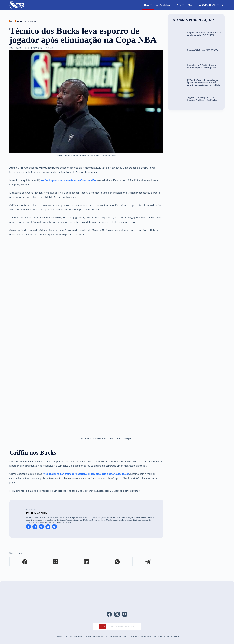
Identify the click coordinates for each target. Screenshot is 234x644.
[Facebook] (25, 562)
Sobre (80, 636)
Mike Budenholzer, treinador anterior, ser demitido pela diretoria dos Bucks (86, 474)
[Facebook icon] (28, 527)
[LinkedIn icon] (35, 527)
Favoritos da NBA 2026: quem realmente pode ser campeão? (202, 67)
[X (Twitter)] (56, 562)
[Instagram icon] (54, 527)
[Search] (223, 5)
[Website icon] (41, 527)
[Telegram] (148, 562)
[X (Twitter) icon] (48, 527)
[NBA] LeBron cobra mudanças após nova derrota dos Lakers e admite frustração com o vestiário (204, 83)
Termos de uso (119, 636)
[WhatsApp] (117, 562)
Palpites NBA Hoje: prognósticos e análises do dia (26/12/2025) (204, 34)
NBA (149, 5)
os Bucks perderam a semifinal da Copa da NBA (68, 180)
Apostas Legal (210, 5)
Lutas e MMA (165, 5)
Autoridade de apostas (162, 636)
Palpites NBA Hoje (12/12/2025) (203, 50)
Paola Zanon (37, 513)
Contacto (130, 636)
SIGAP (176, 636)
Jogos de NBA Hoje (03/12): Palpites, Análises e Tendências (202, 99)
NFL (181, 5)
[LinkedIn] (87, 562)
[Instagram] (125, 614)
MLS (192, 5)
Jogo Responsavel (144, 636)
